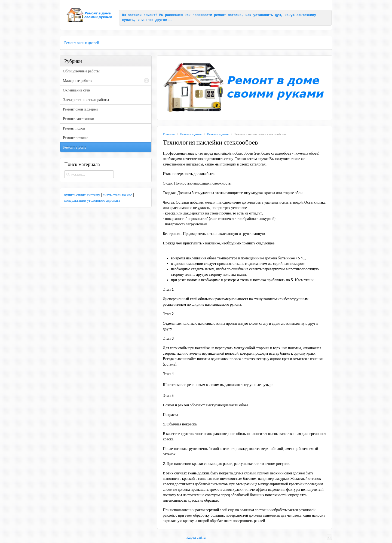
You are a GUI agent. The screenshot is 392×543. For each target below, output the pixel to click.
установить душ (267, 15)
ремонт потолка (228, 15)
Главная (169, 134)
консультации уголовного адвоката (92, 200)
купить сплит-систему (82, 195)
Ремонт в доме (191, 134)
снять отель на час (117, 195)
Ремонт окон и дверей (82, 43)
